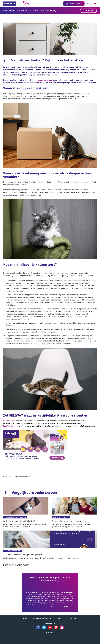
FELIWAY (9, 421)
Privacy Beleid (73, 619)
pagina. (66, 606)
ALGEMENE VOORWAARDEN (42, 619)
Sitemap (25, 619)
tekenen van (41, 80)
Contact (59, 619)
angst (49, 80)
